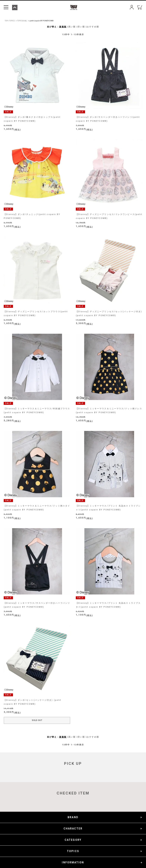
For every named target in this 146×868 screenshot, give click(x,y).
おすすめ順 (93, 27)
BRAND (73, 817)
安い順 (81, 27)
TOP (6, 21)
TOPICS (12, 21)
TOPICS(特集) (22, 21)
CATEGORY (73, 840)
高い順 (72, 27)
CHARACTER (73, 829)
